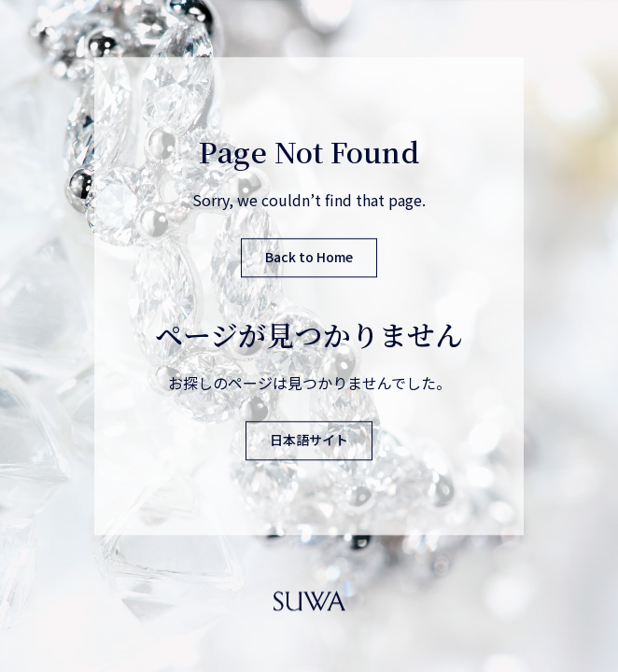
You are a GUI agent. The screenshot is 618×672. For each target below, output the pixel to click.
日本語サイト (309, 441)
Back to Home (309, 258)
